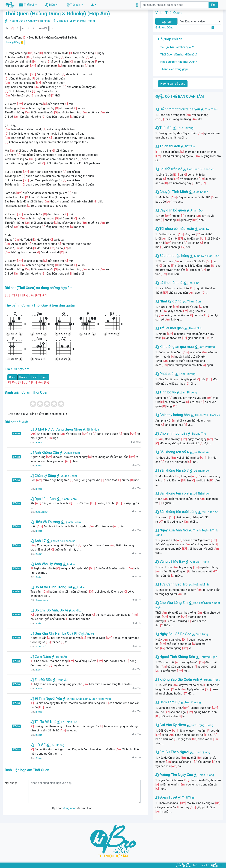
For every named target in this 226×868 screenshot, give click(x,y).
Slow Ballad (42, 512)
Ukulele (23, 377)
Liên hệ (205, 865)
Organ (44, 377)
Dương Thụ (199, 434)
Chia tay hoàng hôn (173, 415)
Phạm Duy (197, 211)
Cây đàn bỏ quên (171, 210)
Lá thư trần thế (169, 283)
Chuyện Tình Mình (172, 192)
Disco (39, 758)
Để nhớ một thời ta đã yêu (178, 109)
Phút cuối (165, 374)
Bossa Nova (42, 600)
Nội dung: (11, 783)
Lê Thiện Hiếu (68, 722)
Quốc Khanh (200, 192)
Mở (166, 22)
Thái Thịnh (212, 109)
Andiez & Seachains (61, 541)
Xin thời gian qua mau (175, 347)
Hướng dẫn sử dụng (173, 84)
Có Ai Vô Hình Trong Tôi (51, 587)
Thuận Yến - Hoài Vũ (207, 415)
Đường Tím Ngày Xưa (174, 775)
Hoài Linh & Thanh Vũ (201, 169)
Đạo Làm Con (43, 499)
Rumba (40, 689)
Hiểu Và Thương (45, 522)
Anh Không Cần (45, 452)
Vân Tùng (202, 634)
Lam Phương (207, 347)
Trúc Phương (185, 128)
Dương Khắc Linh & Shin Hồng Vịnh (87, 699)
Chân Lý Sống (43, 476)
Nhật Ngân (92, 430)
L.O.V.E (38, 745)
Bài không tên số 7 (172, 470)
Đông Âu (59, 657)
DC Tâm (190, 146)
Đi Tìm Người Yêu (46, 699)
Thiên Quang (202, 752)
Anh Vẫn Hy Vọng (46, 564)
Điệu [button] (50, 5)
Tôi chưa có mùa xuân (175, 229)
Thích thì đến (168, 146)
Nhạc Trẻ (49, 21)
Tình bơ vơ (166, 392)
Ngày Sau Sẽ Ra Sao (173, 634)
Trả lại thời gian (169, 328)
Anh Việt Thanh (199, 562)
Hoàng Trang (212, 680)
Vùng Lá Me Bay (170, 561)
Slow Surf (41, 647)
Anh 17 (38, 541)
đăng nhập (70, 808)
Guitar (13, 377)
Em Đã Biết (41, 680)
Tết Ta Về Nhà (44, 722)
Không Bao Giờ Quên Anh (177, 679)
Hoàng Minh (201, 585)
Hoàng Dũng (15, 42)
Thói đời (164, 128)
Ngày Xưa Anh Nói (172, 530)
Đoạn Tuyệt (166, 797)
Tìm (213, 5)
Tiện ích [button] (73, 5)
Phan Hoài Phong (84, 21)
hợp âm (14, 334)
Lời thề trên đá (169, 169)
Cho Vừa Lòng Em (171, 603)
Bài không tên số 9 (172, 493)
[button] (94, 5)
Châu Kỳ (204, 229)
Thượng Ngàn (209, 657)
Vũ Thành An (202, 452)
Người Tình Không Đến (175, 657)
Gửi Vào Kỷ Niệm (171, 725)
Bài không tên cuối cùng (176, 512)
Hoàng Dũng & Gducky (24, 21)
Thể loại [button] (27, 5)
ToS (195, 865)
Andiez (69, 564)
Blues (39, 670)
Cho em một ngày (171, 433)
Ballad (64, 21)
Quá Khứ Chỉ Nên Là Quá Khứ (56, 633)
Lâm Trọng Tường (202, 725)
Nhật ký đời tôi (169, 301)
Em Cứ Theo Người (172, 752)
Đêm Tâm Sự (167, 702)
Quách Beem (70, 453)
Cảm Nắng (41, 657)
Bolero (39, 442)
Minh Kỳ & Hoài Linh (207, 256)
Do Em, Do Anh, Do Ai (49, 610)
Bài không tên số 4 (172, 452)
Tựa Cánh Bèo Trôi (172, 584)
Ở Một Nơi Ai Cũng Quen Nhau (56, 429)
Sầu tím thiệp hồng (172, 256)
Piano (34, 377)
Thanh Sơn (194, 301)
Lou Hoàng (55, 745)
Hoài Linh (193, 283)
